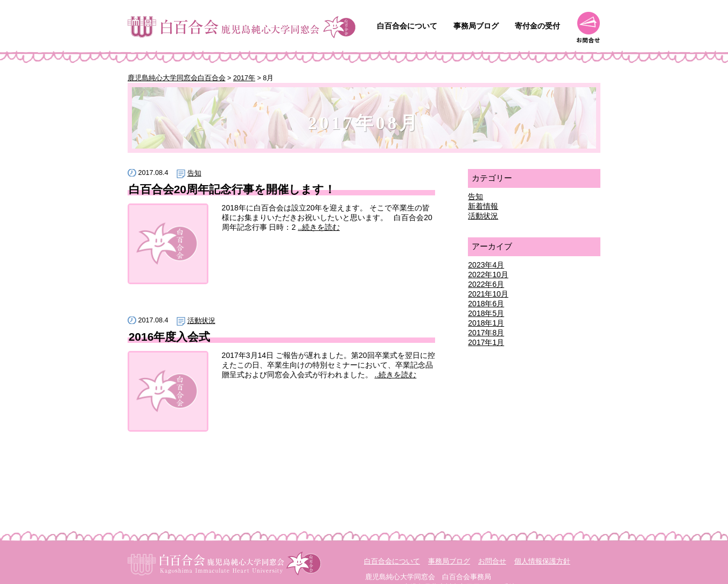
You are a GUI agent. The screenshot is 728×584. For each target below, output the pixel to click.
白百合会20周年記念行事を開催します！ (232, 189)
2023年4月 (486, 265)
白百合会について (407, 26)
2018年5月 (486, 313)
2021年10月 (488, 294)
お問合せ (588, 27)
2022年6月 (486, 284)
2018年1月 (486, 323)
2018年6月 (486, 304)
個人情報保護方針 (542, 561)
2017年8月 (486, 333)
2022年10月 (488, 275)
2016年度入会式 (170, 337)
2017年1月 (486, 342)
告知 (194, 173)
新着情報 (483, 206)
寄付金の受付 (537, 26)
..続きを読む (319, 227)
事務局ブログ (476, 26)
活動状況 (201, 321)
